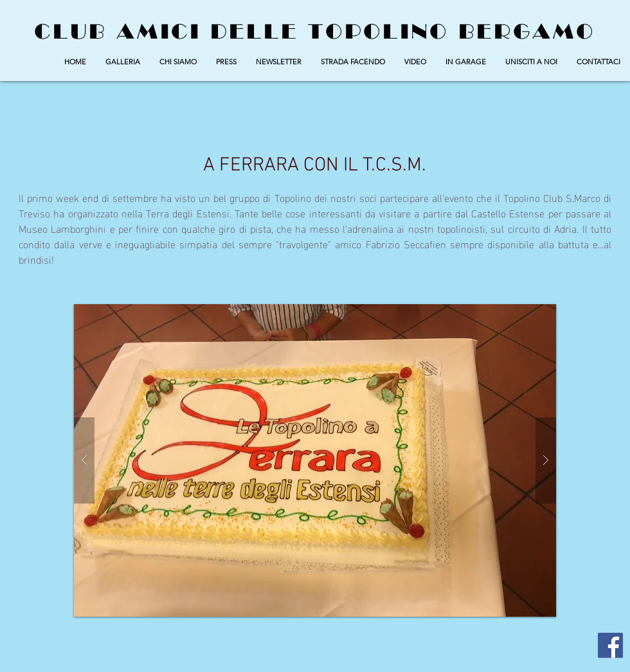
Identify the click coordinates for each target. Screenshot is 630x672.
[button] (123, 62)
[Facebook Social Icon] (610, 645)
